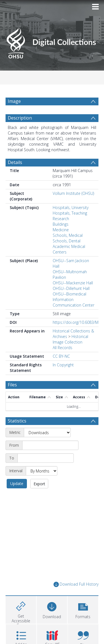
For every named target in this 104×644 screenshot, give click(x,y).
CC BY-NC (61, 356)
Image (14, 101)
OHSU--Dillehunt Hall (71, 288)
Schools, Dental (67, 241)
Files (12, 385)
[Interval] (42, 471)
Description (20, 118)
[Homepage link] (52, 41)
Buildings (61, 224)
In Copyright (63, 365)
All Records (63, 348)
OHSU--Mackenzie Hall (73, 283)
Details (15, 162)
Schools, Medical (68, 235)
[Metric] (47, 432)
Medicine (61, 230)
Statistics (17, 421)
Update (17, 483)
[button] (83, 609)
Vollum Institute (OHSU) (73, 193)
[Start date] (50, 445)
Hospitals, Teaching (70, 213)
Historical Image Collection (70, 339)
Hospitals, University (71, 207)
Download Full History (76, 584)
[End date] (46, 458)
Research (61, 219)
